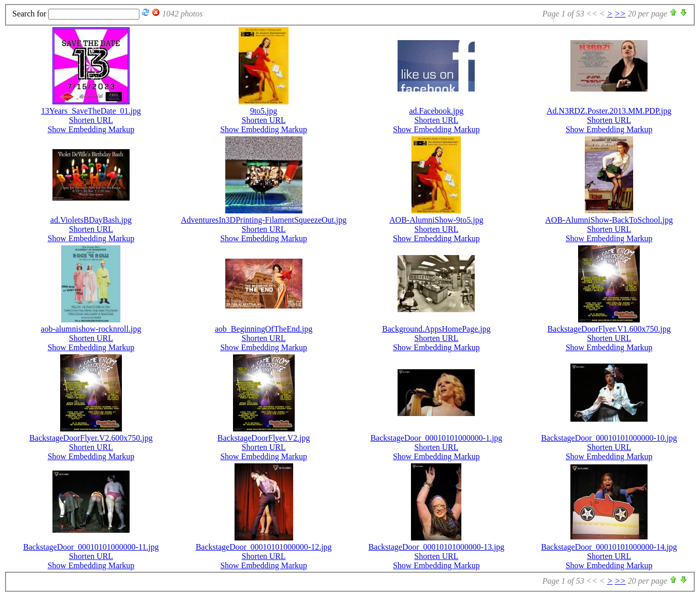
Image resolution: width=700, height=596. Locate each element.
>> (620, 14)
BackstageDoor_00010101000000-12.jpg (263, 547)
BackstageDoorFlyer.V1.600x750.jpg (609, 329)
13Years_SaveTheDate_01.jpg (91, 111)
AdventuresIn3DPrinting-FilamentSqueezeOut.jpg (264, 220)
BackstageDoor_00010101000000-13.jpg (436, 547)
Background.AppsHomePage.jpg (436, 329)
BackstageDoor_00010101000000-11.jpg (91, 547)
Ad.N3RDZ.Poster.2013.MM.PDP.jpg (609, 111)
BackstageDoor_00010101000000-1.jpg (436, 438)
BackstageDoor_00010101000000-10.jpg (609, 438)
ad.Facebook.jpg (437, 111)
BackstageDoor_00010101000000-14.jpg (609, 547)
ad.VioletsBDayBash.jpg (91, 220)
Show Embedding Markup (91, 129)
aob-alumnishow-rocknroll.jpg (91, 329)
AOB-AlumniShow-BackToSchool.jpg (609, 220)
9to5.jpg (264, 111)
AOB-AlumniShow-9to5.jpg (436, 220)
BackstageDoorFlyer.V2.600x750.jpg (91, 438)
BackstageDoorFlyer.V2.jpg (264, 438)
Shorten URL (91, 120)
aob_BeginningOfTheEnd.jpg (264, 329)
